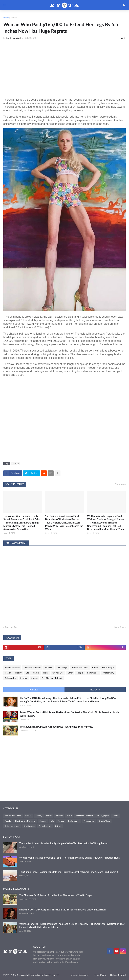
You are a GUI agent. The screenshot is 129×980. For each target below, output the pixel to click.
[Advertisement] (64, 68)
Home (6, 18)
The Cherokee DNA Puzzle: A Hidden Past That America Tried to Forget (56, 727)
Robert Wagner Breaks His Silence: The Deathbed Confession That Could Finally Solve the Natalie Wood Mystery (69, 714)
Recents (95, 690)
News (46, 673)
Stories (14, 18)
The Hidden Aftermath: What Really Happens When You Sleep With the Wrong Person (64, 843)
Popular (34, 690)
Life (27, 673)
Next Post (119, 627)
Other (70, 673)
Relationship (11, 678)
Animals (49, 668)
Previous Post (12, 627)
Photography (108, 673)
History (18, 673)
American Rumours (32, 668)
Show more (120, 484)
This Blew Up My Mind (52, 678)
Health (8, 673)
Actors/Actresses (12, 668)
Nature (36, 673)
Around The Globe (80, 668)
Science (24, 678)
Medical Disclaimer (80, 975)
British (95, 668)
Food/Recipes (108, 668)
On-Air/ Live (58, 673)
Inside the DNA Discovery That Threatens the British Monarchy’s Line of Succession (62, 910)
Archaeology (62, 668)
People (80, 673)
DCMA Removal (118, 975)
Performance (93, 673)
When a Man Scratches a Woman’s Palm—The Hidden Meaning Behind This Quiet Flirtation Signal (70, 858)
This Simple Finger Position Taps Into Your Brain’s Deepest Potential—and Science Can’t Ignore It (69, 872)
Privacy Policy (99, 975)
